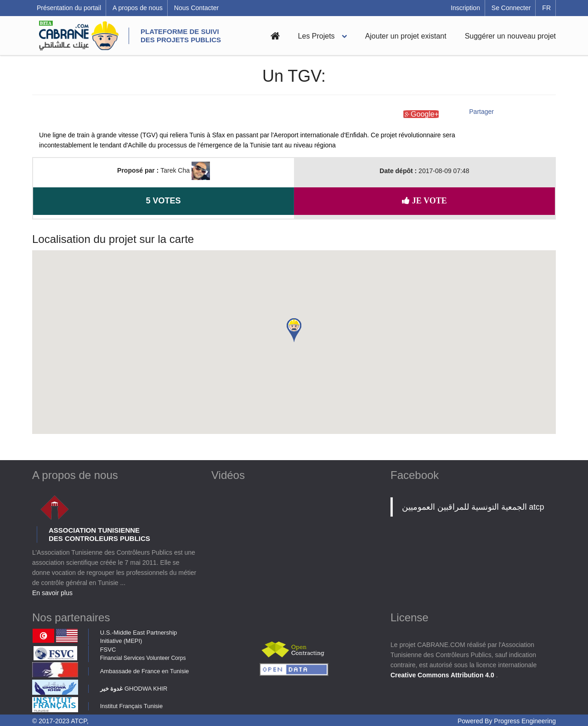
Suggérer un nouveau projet (510, 36)
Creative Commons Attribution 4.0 (443, 675)
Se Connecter (511, 8)
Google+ (421, 114)
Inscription (465, 8)
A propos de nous (138, 8)
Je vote (424, 201)
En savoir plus (52, 593)
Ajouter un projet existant (406, 36)
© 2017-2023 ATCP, (60, 721)
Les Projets (317, 36)
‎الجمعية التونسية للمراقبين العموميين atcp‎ (473, 507)
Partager (481, 112)
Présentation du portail (69, 8)
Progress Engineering (525, 721)
